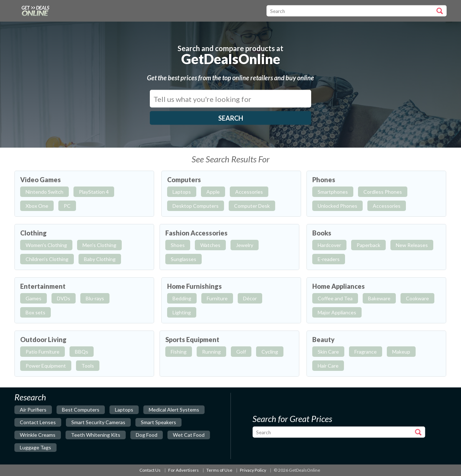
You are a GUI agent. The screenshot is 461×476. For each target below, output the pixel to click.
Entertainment (43, 286)
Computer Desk (252, 206)
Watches (210, 245)
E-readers (329, 259)
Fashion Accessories (196, 233)
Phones (324, 180)
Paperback (368, 245)
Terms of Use (219, 470)
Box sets (35, 312)
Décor (250, 298)
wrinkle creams (38, 435)
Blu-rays (95, 298)
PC (67, 206)
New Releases (412, 245)
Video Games (41, 180)
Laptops (182, 192)
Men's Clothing (99, 245)
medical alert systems (174, 410)
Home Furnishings (194, 286)
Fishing (179, 352)
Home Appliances (339, 286)
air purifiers (33, 410)
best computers (81, 410)
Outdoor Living (43, 340)
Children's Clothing (47, 259)
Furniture (217, 298)
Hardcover (329, 245)
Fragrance (366, 352)
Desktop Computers (196, 206)
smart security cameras (98, 422)
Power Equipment (46, 366)
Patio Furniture (42, 352)
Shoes (178, 245)
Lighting (182, 312)
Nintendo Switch (44, 192)
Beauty (323, 340)
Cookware (417, 298)
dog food (147, 435)
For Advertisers (183, 470)
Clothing (33, 233)
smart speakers (158, 422)
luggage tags (35, 447)
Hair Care (328, 366)
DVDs (64, 298)
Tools (88, 366)
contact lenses (38, 422)
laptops (124, 410)
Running (211, 352)
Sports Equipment (192, 340)
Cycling (270, 352)
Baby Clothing (100, 259)
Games (33, 298)
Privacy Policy (253, 470)
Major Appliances (337, 312)
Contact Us (150, 470)
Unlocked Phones (337, 206)
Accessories (249, 192)
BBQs (82, 352)
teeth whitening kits (96, 435)
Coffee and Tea (335, 298)
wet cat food (189, 435)
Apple (213, 192)
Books (322, 233)
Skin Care (328, 352)
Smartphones (333, 192)
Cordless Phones (383, 192)
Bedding (182, 298)
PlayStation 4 (94, 192)
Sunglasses (183, 259)
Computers (184, 180)
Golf (241, 352)
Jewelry (245, 245)
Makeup (401, 352)
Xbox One (37, 206)
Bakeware (379, 298)
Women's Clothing (46, 245)
